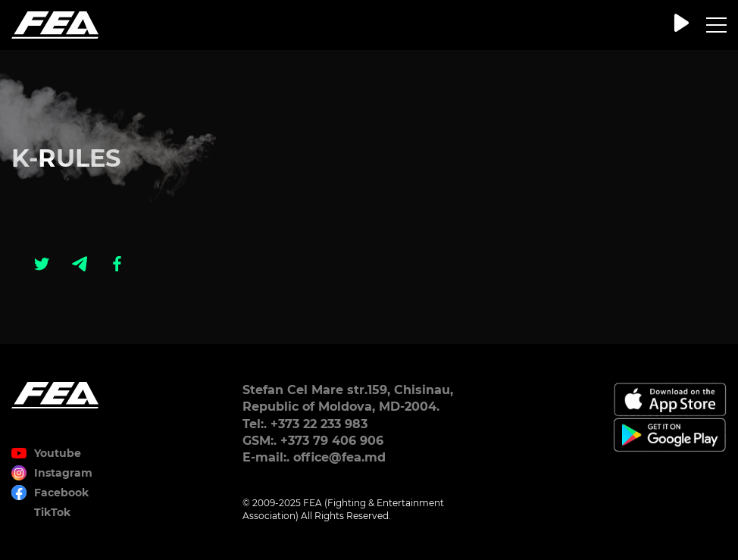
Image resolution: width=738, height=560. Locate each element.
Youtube (58, 453)
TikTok (52, 512)
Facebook (61, 493)
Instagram (63, 473)
